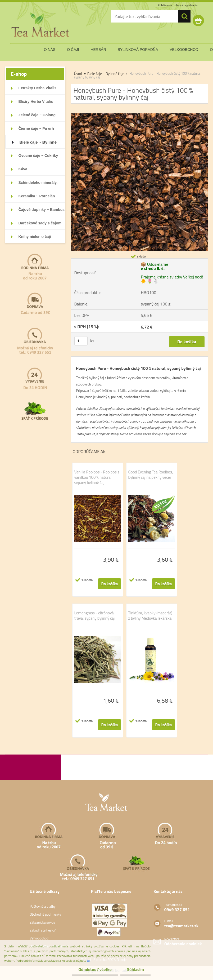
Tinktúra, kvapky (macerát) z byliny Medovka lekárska (150, 616)
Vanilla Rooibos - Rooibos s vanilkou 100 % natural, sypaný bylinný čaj (97, 477)
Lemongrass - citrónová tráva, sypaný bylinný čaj (95, 616)
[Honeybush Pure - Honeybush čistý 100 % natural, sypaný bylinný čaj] (139, 116)
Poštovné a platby (43, 906)
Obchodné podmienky (45, 914)
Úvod (78, 74)
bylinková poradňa (138, 50)
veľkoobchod (184, 50)
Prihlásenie (165, 5)
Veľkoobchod (39, 938)
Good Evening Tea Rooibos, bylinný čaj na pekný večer (151, 475)
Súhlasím (135, 969)
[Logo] (41, 25)
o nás (50, 50)
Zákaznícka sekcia (42, 922)
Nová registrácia (187, 5)
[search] (184, 16)
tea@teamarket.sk (181, 926)
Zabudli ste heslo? (43, 930)
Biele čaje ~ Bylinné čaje (106, 74)
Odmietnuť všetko (95, 969)
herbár (98, 50)
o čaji (73, 50)
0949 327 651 (177, 910)
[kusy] (81, 341)
